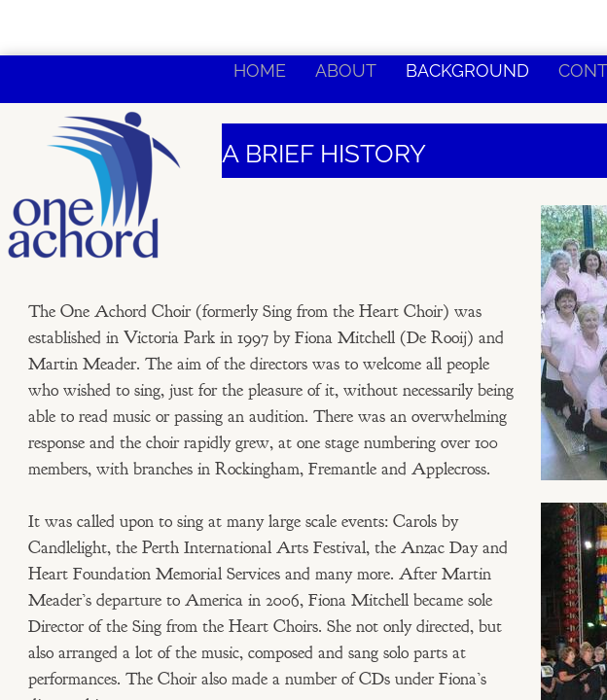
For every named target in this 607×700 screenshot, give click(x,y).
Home (260, 70)
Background (467, 70)
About (346, 70)
